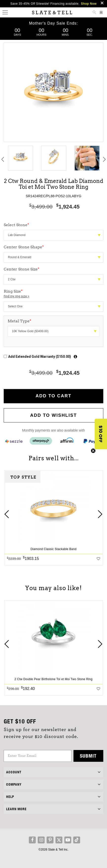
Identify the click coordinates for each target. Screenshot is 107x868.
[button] (101, 434)
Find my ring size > (17, 296)
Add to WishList (53, 415)
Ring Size (53, 294)
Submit (88, 756)
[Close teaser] (93, 451)
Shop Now (89, 4)
